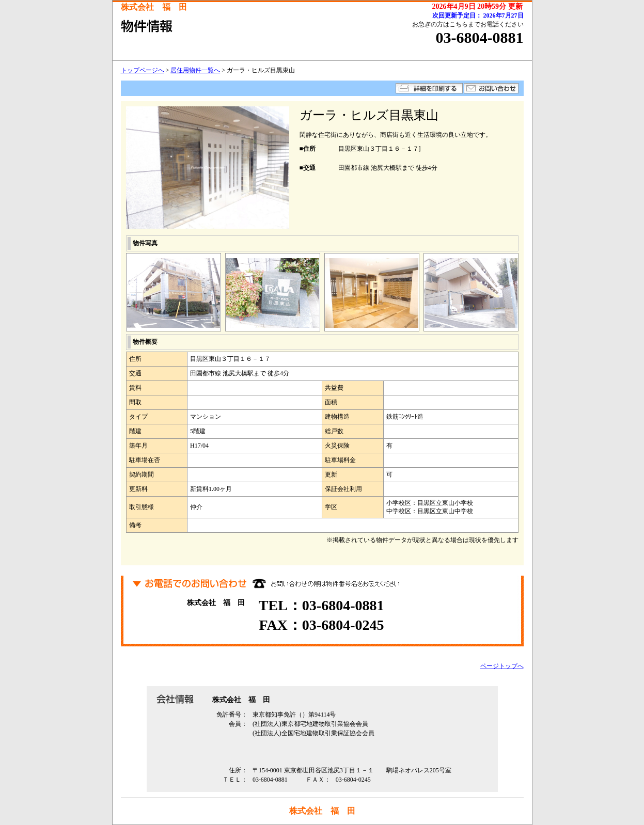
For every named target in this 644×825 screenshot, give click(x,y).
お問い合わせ (491, 88)
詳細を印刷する (429, 88)
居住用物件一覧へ (195, 70)
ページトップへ (502, 666)
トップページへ (143, 70)
